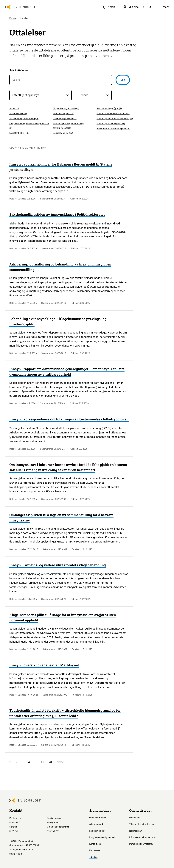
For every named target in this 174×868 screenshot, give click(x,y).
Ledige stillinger (97, 831)
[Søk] (148, 7)
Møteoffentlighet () (63, 114)
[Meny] (163, 7)
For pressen (95, 850)
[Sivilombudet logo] (20, 7)
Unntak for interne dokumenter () (113, 114)
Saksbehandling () (63, 133)
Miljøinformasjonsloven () (66, 108)
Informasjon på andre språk (143, 837)
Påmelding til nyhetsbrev (141, 844)
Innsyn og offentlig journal (102, 837)
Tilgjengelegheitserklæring (142, 824)
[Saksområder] (41, 95)
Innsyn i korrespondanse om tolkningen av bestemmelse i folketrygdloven (69, 419)
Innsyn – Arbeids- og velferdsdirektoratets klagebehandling (58, 565)
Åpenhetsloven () (18, 114)
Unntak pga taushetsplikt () (111, 124)
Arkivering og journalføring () (24, 119)
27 (43, 762)
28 (50, 762)
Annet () (14, 108)
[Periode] (94, 95)
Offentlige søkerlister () (65, 119)
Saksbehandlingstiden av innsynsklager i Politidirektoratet (57, 214)
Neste (60, 762)
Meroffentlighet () (19, 133)
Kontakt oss (95, 844)
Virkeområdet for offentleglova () (113, 129)
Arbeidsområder (97, 824)
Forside (13, 18)
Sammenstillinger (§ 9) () (109, 108)
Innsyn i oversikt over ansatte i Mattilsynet (44, 665)
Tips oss (93, 857)
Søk (123, 80)
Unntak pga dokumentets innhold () (115, 119)
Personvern (135, 818)
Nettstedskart (136, 831)
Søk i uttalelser (19, 70)
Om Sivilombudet (98, 818)
